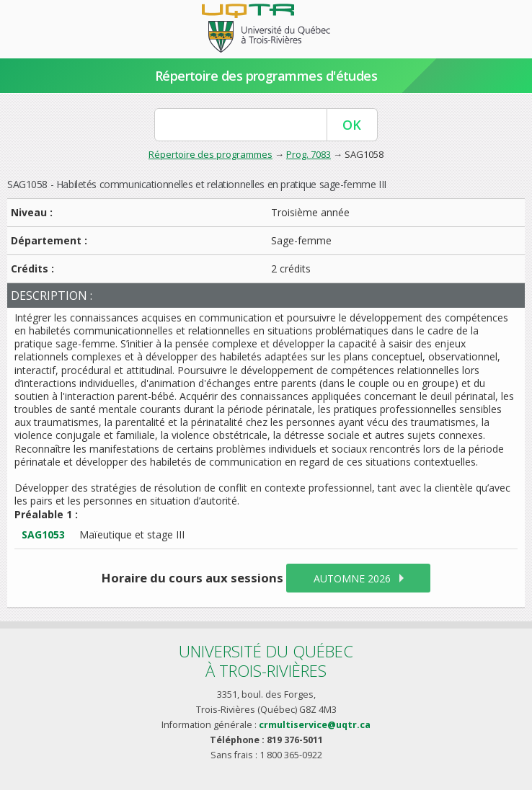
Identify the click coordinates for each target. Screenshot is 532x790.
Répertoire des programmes (210, 154)
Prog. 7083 (309, 154)
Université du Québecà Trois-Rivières (266, 661)
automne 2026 (352, 578)
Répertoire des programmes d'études (266, 76)
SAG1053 (43, 534)
